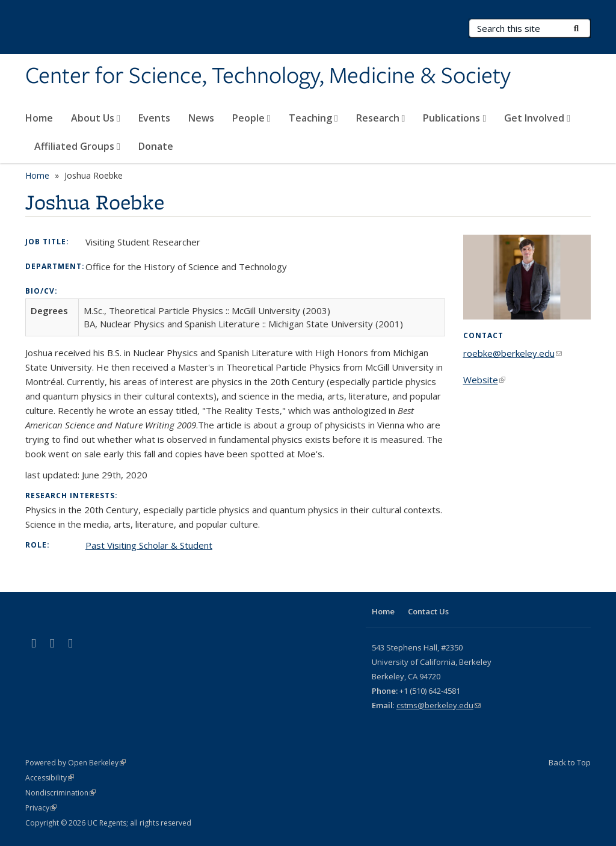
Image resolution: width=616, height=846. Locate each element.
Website (484, 380)
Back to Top (570, 762)
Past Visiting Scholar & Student (149, 545)
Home (39, 118)
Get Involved (537, 118)
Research (381, 118)
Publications (454, 118)
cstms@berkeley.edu (439, 705)
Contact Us (428, 611)
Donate (156, 146)
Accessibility (50, 778)
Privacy (41, 808)
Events (154, 118)
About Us (96, 118)
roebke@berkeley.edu (513, 353)
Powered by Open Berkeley (75, 763)
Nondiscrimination (60, 793)
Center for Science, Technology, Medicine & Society (268, 76)
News (201, 118)
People (251, 118)
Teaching (313, 118)
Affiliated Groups (77, 146)
